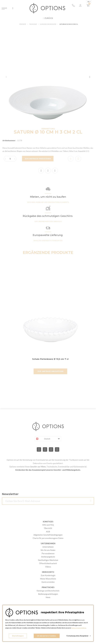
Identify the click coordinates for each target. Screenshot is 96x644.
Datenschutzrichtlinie (79, 628)
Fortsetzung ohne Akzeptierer (79, 636)
